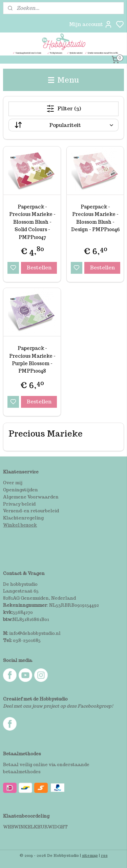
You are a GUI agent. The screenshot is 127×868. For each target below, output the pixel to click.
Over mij (13, 483)
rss (104, 855)
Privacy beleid (19, 504)
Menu (64, 80)
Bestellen (39, 268)
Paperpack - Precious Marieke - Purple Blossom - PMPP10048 (32, 360)
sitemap (90, 855)
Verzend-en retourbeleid (31, 511)
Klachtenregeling (23, 518)
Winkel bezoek (20, 525)
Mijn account (91, 24)
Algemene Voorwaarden (31, 497)
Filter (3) (64, 109)
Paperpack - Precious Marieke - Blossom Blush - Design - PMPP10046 (96, 218)
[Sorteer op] (63, 125)
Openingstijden (20, 490)
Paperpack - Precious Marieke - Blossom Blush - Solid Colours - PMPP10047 (32, 222)
